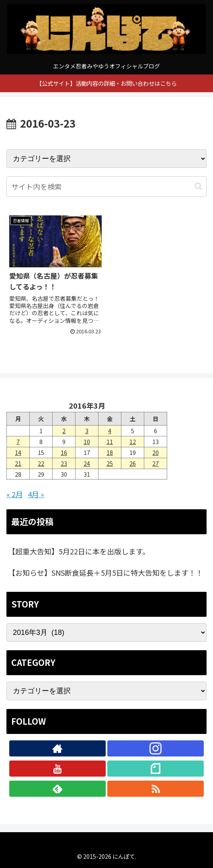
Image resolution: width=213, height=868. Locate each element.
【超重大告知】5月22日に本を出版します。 (79, 551)
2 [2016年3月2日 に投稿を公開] (64, 431)
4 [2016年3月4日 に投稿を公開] (110, 431)
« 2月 (15, 494)
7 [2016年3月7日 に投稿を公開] (18, 441)
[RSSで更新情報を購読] (155, 789)
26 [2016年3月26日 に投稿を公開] (133, 463)
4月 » (36, 494)
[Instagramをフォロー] (155, 748)
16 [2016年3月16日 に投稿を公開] (64, 452)
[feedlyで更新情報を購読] (57, 789)
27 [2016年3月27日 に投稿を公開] (156, 463)
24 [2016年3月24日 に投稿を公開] (87, 463)
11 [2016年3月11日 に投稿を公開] (110, 441)
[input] (106, 186)
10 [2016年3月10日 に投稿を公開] (87, 441)
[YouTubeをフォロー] (57, 769)
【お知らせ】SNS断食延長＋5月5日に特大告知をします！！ (105, 572)
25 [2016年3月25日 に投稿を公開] (110, 463)
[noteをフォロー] (155, 769)
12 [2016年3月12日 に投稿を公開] (133, 441)
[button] (198, 186)
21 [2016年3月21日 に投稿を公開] (18, 463)
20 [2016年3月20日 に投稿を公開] (156, 452)
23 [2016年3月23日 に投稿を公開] (64, 463)
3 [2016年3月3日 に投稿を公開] (87, 431)
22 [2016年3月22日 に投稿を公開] (41, 463)
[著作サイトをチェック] (57, 748)
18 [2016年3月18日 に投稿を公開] (110, 452)
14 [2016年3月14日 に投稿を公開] (18, 452)
